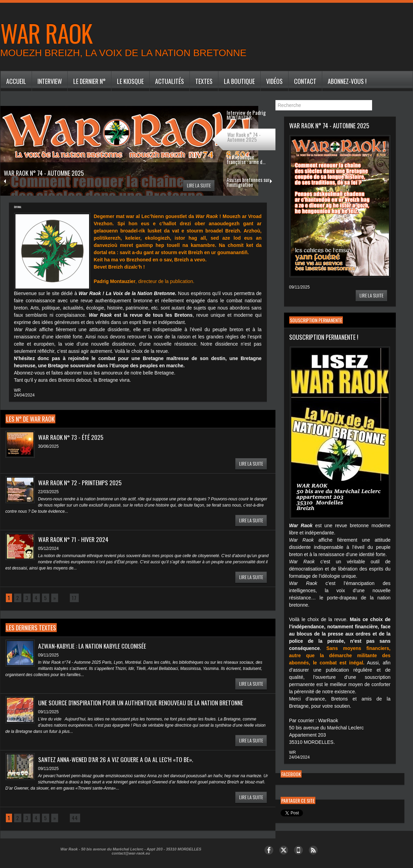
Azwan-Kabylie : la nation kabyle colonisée (93, 646)
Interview (50, 81)
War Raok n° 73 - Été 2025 (71, 437)
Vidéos (274, 81)
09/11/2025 (48, 655)
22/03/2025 (48, 492)
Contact (305, 81)
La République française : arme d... (246, 159)
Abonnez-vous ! (347, 81)
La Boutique (239, 81)
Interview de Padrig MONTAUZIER (246, 115)
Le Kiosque (130, 81)
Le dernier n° (89, 81)
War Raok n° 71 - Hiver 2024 (73, 539)
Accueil (16, 81)
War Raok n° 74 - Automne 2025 (49, 173)
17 (73, 598)
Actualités (170, 81)
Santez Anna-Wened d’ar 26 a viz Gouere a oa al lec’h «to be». (117, 759)
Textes (204, 81)
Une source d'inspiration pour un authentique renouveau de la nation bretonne (141, 703)
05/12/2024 (48, 549)
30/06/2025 (48, 446)
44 (73, 818)
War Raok (46, 33)
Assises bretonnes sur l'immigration (248, 182)
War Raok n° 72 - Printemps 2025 (80, 482)
